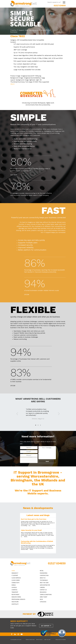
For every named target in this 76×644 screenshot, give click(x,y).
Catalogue (43, 602)
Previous (17, 413)
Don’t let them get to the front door (34, 519)
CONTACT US (43, 590)
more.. (34, 526)
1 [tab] (36, 425)
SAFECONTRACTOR (45, 585)
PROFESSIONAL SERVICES (18, 599)
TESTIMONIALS (44, 580)
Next (59, 413)
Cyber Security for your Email (31, 530)
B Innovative (63, 640)
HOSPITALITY (15, 604)
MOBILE (14, 585)
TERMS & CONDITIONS (46, 595)
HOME (13, 571)
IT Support (15, 575)
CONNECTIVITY (15, 583)
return (12, 84)
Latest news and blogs (38, 515)
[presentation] (32, 460)
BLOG (41, 599)
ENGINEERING (44, 573)
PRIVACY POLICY (39, 640)
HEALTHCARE (15, 602)
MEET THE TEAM (44, 583)
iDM (59, 640)
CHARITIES (14, 590)
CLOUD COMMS (16, 580)
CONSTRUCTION (44, 575)
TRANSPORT (15, 592)
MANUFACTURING (16, 597)
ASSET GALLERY (47, 640)
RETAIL (42, 571)
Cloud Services (16, 578)
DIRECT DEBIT (44, 597)
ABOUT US (43, 578)
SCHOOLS (14, 587)
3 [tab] (40, 425)
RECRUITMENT (15, 595)
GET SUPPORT (45, 626)
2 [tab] (38, 425)
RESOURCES (43, 592)
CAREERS (42, 587)
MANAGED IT (15, 573)
